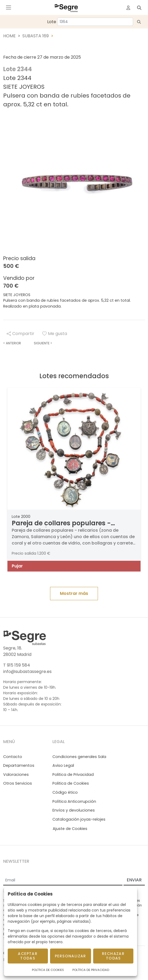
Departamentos (19, 765)
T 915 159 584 (17, 665)
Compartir (20, 334)
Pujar (17, 566)
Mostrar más (74, 593)
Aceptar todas (28, 956)
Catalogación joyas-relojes (79, 819)
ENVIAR (134, 880)
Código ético (65, 792)
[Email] (63, 880)
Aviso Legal (63, 765)
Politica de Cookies (71, 783)
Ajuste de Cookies (70, 829)
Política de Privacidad (91, 970)
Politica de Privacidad (73, 775)
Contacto (13, 757)
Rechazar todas (113, 956)
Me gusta (55, 334)
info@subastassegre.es (27, 672)
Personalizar (71, 956)
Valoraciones (16, 775)
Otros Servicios (18, 783)
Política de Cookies (48, 970)
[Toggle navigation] (9, 7)
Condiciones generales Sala (79, 757)
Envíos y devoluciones (74, 810)
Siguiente (43, 343)
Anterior (12, 343)
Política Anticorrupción (74, 801)
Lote (52, 22)
